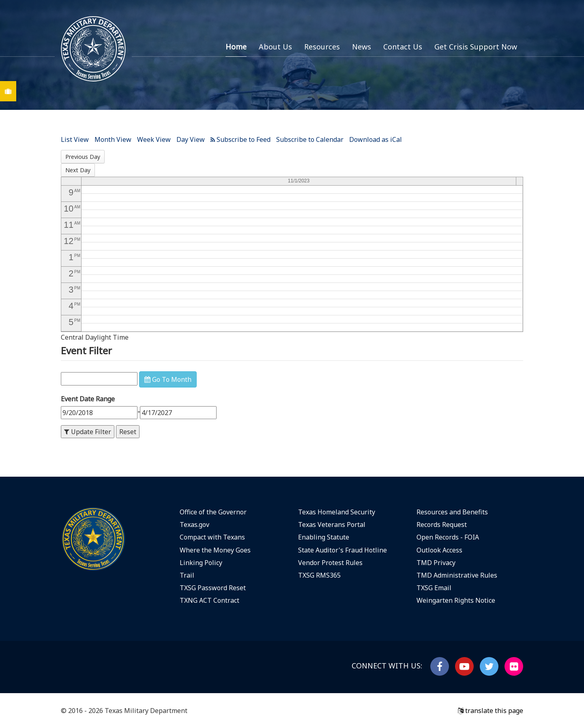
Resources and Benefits (452, 512)
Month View (113, 139)
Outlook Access (439, 550)
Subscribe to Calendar (310, 139)
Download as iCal (376, 139)
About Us (275, 47)
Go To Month (168, 379)
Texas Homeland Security (337, 512)
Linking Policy (201, 563)
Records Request (442, 525)
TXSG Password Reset (213, 588)
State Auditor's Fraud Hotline (342, 550)
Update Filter (88, 432)
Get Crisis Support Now (476, 47)
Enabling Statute (324, 537)
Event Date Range (88, 399)
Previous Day (83, 157)
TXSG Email (434, 588)
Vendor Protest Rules (330, 563)
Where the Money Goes (215, 550)
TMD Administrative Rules (457, 575)
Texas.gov (194, 525)
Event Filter (86, 350)
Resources (322, 47)
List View (75, 139)
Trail (187, 575)
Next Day (78, 170)
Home (236, 47)
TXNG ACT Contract (209, 600)
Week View (154, 139)
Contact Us (403, 47)
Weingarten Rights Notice (456, 600)
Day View (191, 139)
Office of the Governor (213, 512)
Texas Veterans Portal (332, 525)
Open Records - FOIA (448, 537)
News (362, 47)
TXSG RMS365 (319, 575)
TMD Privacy (436, 563)
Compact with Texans (212, 537)
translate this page (491, 711)
